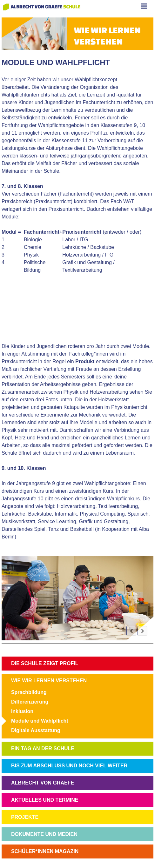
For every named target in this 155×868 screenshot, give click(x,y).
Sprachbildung (29, 692)
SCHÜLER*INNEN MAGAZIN (45, 851)
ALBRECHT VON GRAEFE (43, 783)
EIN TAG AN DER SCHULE (43, 748)
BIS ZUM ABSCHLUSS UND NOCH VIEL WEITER (69, 766)
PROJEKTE (25, 817)
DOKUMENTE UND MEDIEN (44, 834)
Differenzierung (30, 702)
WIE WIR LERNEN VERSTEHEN (49, 681)
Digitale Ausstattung (36, 730)
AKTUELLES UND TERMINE (45, 800)
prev (131, 631)
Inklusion (22, 711)
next (142, 631)
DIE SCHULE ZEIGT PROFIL (45, 663)
